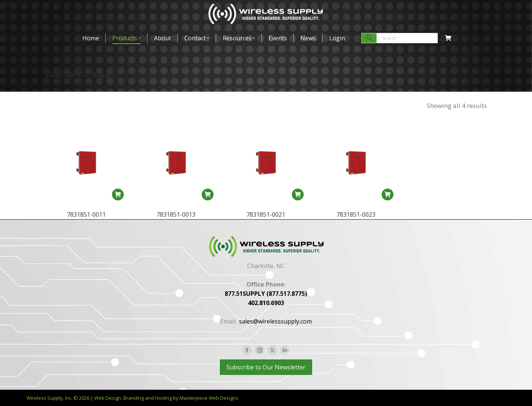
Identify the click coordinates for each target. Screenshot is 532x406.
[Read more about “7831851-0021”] (298, 194)
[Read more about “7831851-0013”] (208, 194)
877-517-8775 (64, 9)
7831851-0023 (356, 220)
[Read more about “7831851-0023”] (388, 200)
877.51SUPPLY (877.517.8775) (266, 294)
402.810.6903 (266, 303)
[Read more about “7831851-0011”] (118, 194)
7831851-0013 (176, 214)
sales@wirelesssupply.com (275, 321)
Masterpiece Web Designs (209, 398)
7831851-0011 (86, 214)
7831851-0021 (266, 214)
